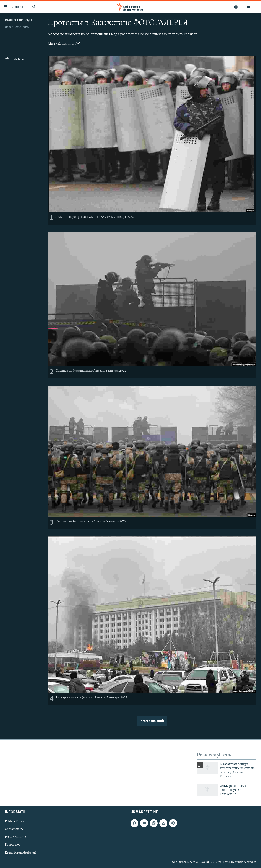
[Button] (14, 60)
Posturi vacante (15, 837)
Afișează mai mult (64, 43)
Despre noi (12, 845)
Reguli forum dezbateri (21, 852)
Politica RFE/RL (15, 821)
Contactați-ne (14, 829)
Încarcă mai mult (152, 721)
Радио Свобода (19, 21)
